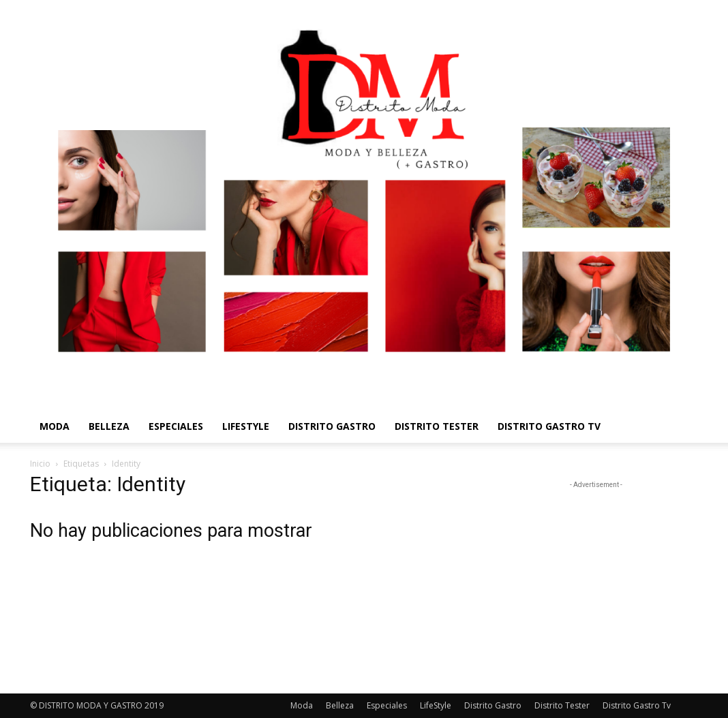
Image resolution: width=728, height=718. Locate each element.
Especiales (176, 426)
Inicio (40, 464)
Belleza (109, 426)
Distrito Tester (437, 426)
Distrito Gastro (332, 426)
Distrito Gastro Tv (549, 426)
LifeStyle (246, 426)
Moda (55, 426)
